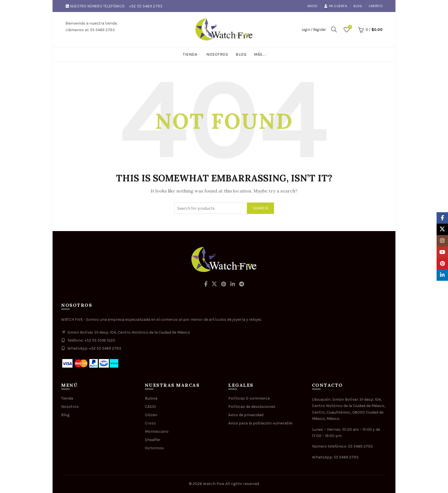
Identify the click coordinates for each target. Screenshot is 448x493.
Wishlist (350, 27)
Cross (150, 423)
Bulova (151, 398)
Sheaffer (153, 440)
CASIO (150, 407)
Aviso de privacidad (246, 415)
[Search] (334, 29)
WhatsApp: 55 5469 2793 (335, 457)
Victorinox (154, 448)
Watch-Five (213, 484)
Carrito (376, 6)
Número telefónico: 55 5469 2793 (342, 446)
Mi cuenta (336, 6)
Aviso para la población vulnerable (260, 423)
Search (260, 208)
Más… (259, 54)
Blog (358, 6)
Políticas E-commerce (249, 398)
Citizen (151, 415)
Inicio (313, 6)
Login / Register (314, 30)
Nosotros (217, 54)
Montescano (157, 431)
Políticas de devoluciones (252, 407)
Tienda (190, 54)
